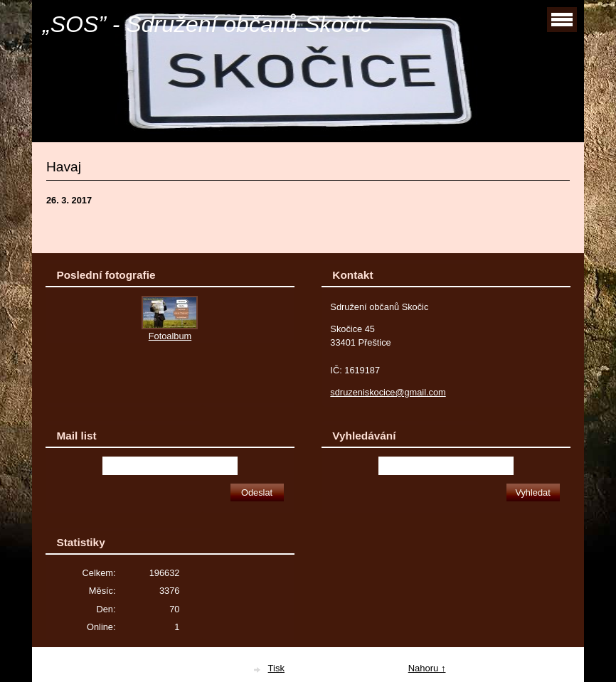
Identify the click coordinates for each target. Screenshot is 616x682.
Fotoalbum (170, 336)
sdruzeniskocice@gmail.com (388, 392)
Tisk (276, 668)
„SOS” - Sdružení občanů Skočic (207, 24)
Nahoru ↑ (427, 668)
